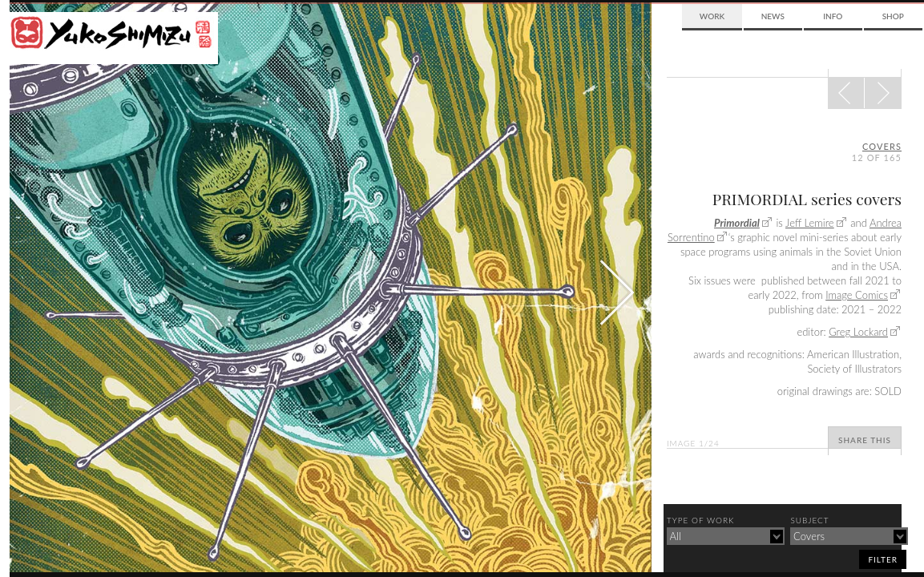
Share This (865, 440)
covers (882, 146)
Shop (893, 16)
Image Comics (857, 295)
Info (833, 16)
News (773, 16)
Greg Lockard (858, 332)
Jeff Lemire (810, 223)
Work (712, 16)
